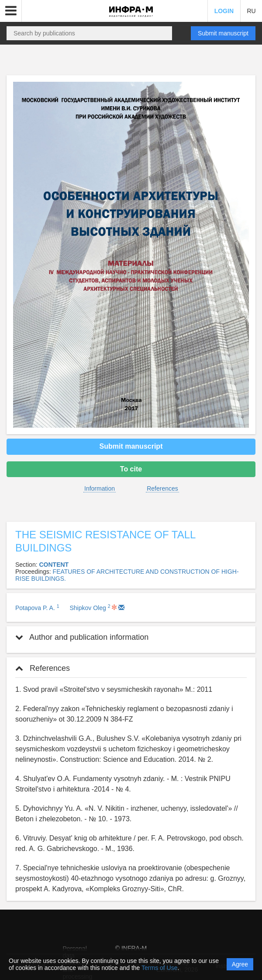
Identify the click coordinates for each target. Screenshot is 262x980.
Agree (240, 964)
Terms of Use (159, 968)
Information (100, 488)
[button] (11, 11)
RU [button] (251, 11)
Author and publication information (82, 637)
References (162, 488)
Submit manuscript (223, 33)
